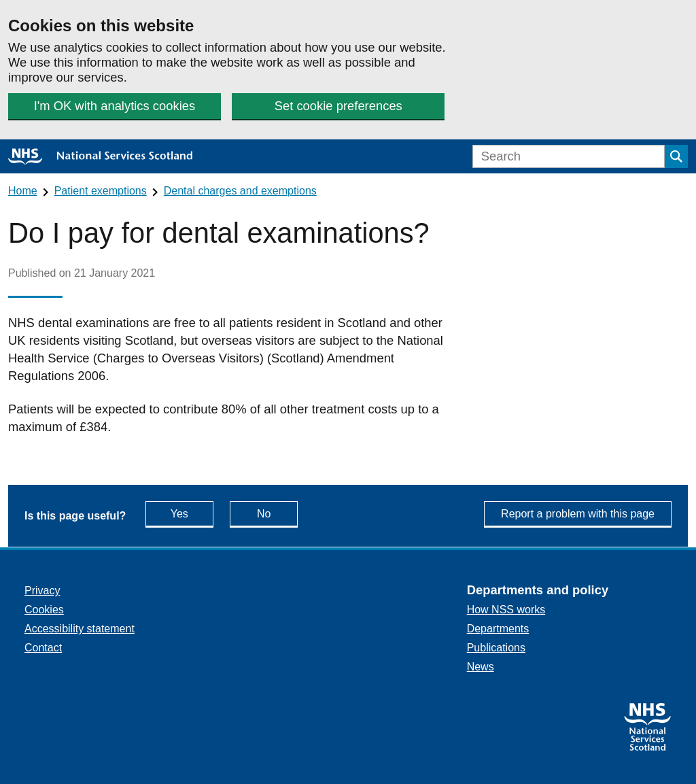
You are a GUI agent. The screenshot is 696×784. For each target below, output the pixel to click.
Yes (192, 513)
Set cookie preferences (338, 106)
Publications (496, 648)
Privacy (42, 591)
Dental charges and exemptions (240, 191)
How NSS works (506, 610)
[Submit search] (676, 156)
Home (23, 191)
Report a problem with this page (578, 514)
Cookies (44, 610)
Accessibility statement (80, 629)
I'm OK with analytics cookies (115, 106)
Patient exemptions (101, 191)
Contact (43, 648)
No (277, 513)
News (481, 667)
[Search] (569, 156)
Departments (498, 629)
